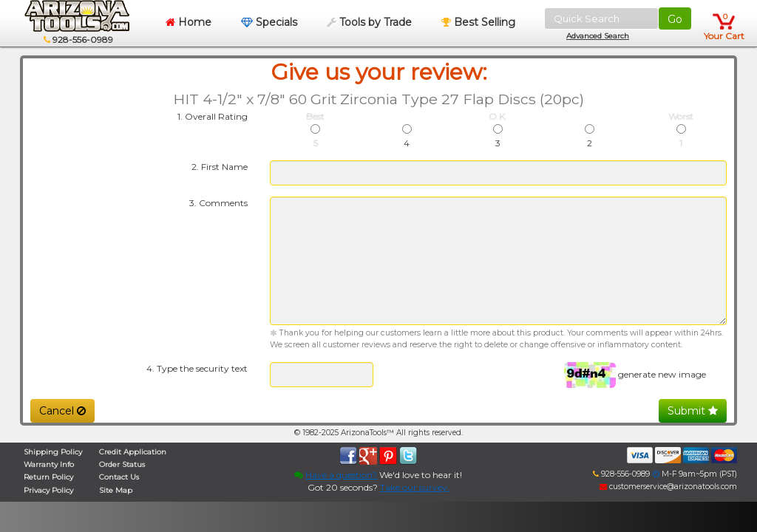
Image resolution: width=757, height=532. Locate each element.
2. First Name (220, 167)
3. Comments (218, 203)
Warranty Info (49, 464)
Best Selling (478, 22)
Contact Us (119, 477)
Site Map (116, 490)
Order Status (122, 464)
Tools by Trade (369, 22)
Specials (269, 22)
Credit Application (133, 452)
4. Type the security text (197, 368)
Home (189, 22)
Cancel (62, 411)
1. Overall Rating (213, 116)
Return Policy (48, 477)
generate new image (662, 374)
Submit (693, 411)
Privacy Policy (48, 490)
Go (675, 19)
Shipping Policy (53, 452)
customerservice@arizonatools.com (668, 487)
